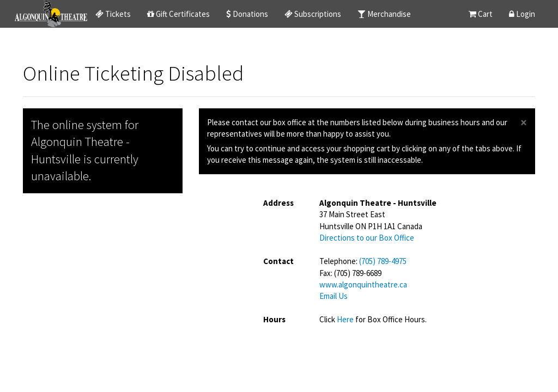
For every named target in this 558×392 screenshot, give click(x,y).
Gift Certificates (178, 14)
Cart (481, 14)
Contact (278, 261)
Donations (247, 14)
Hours (274, 319)
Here (346, 319)
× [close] (524, 123)
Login (522, 14)
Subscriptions (313, 14)
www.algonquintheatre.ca (363, 284)
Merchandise (384, 14)
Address (278, 203)
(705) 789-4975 (383, 261)
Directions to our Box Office (367, 238)
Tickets (113, 14)
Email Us (333, 296)
